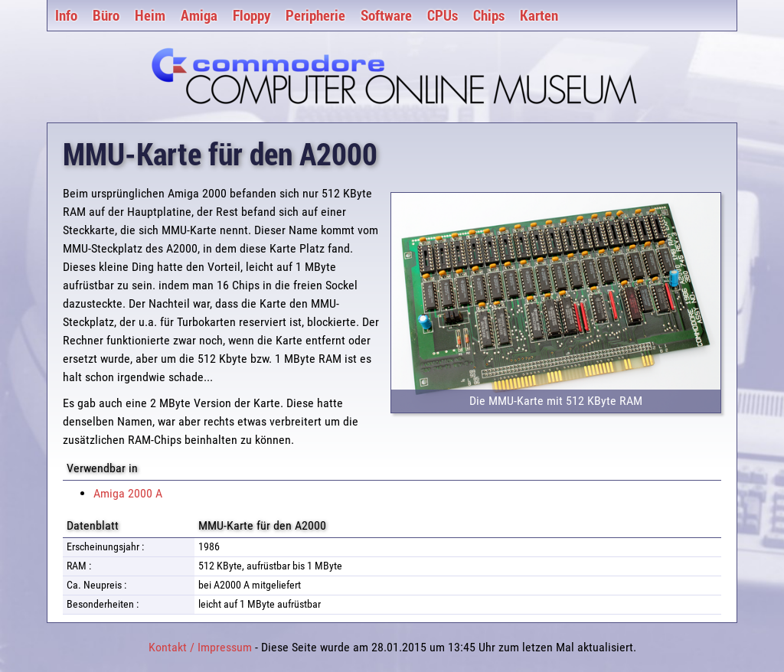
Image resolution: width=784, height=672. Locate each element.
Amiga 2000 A (128, 493)
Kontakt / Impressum (200, 647)
